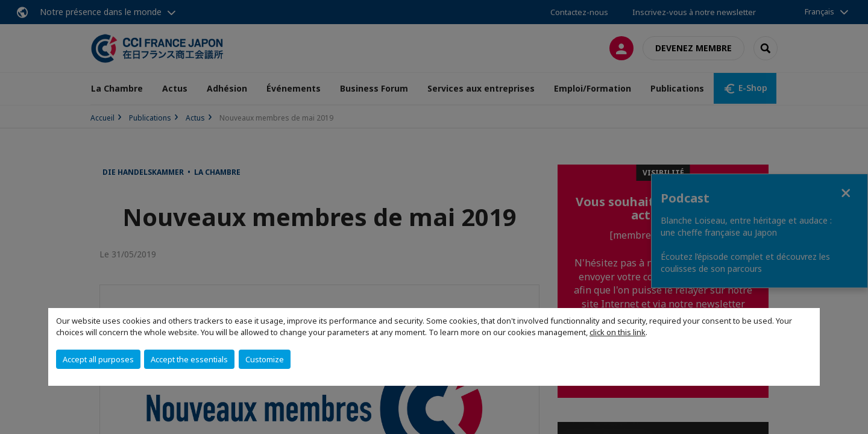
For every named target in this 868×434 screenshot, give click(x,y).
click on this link (618, 332)
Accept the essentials (189, 359)
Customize (265, 359)
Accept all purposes (98, 359)
